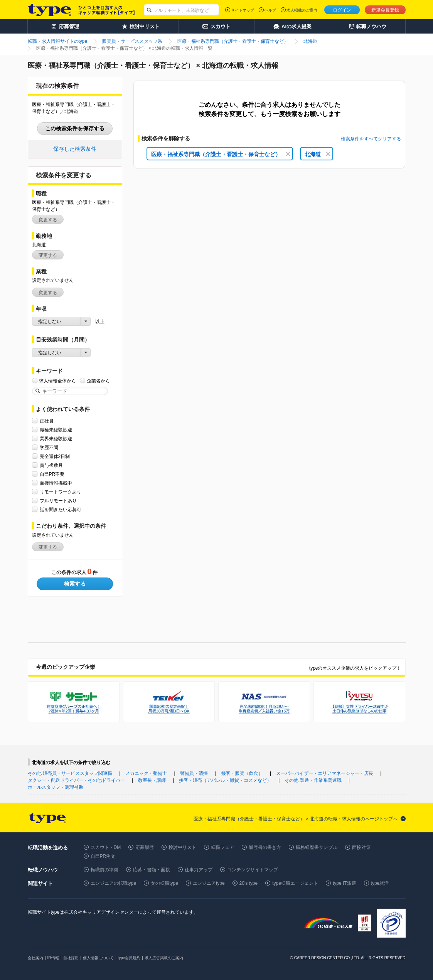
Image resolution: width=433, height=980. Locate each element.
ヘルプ (270, 10)
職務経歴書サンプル (317, 847)
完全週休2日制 (55, 456)
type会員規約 (129, 958)
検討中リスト (182, 847)
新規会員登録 (385, 10)
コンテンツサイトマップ (253, 870)
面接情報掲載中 (56, 483)
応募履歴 (145, 847)
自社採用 (71, 958)
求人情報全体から (57, 381)
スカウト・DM (106, 847)
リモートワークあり (61, 492)
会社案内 (35, 958)
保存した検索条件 (75, 149)
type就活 (380, 883)
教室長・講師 (152, 780)
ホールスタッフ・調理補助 (56, 787)
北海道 (318, 154)
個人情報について (98, 958)
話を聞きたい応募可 (61, 509)
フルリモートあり (58, 501)
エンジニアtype (209, 883)
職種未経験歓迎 (56, 430)
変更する (48, 220)
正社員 (47, 421)
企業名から (98, 381)
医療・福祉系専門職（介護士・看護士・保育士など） (221, 154)
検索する (75, 584)
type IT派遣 (345, 883)
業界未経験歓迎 (56, 439)
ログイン (342, 10)
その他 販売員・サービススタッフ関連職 (70, 773)
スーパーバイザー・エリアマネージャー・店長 (325, 773)
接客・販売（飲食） (242, 773)
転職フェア (222, 847)
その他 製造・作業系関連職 (313, 780)
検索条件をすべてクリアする (371, 139)
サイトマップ (243, 10)
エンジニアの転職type (114, 883)
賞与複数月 (51, 465)
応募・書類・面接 (152, 870)
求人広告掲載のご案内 (164, 958)
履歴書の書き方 (265, 847)
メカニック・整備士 (146, 773)
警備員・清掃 (194, 773)
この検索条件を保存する (75, 128)
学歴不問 (49, 447)
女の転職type (164, 883)
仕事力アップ (199, 870)
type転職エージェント (295, 883)
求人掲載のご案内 (302, 10)
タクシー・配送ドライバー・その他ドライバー (76, 780)
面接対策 (361, 847)
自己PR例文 (103, 856)
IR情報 (53, 958)
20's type (249, 883)
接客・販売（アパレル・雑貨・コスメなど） (225, 780)
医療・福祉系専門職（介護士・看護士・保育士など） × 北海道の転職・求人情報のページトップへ (296, 819)
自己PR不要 (52, 474)
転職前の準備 (104, 870)
